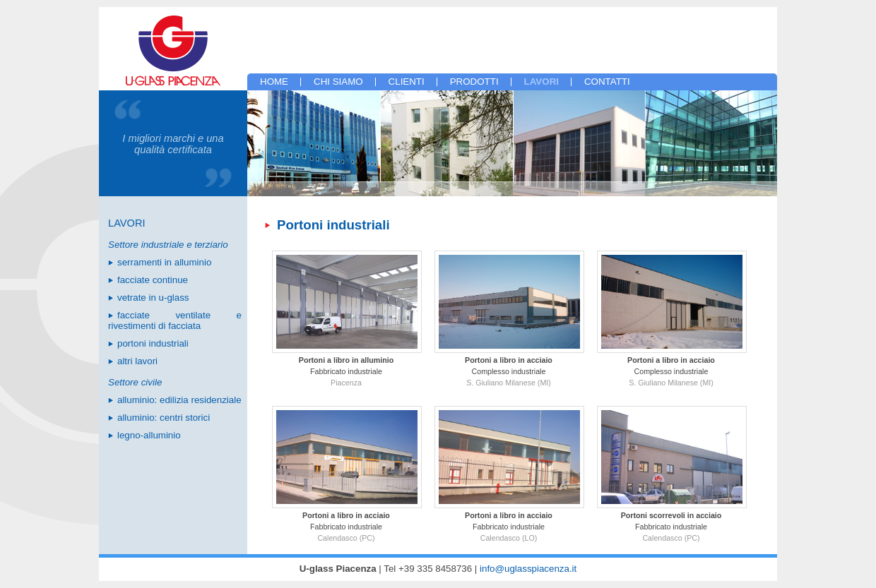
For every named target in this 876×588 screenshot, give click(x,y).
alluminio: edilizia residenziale (179, 400)
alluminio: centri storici (164, 418)
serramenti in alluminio (164, 262)
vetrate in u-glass (153, 298)
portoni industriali (153, 343)
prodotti (474, 82)
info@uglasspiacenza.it (528, 569)
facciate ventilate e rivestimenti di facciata (175, 320)
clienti (407, 82)
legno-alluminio (149, 435)
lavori (541, 82)
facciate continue (153, 280)
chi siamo (338, 82)
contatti (607, 82)
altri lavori (137, 361)
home (274, 82)
